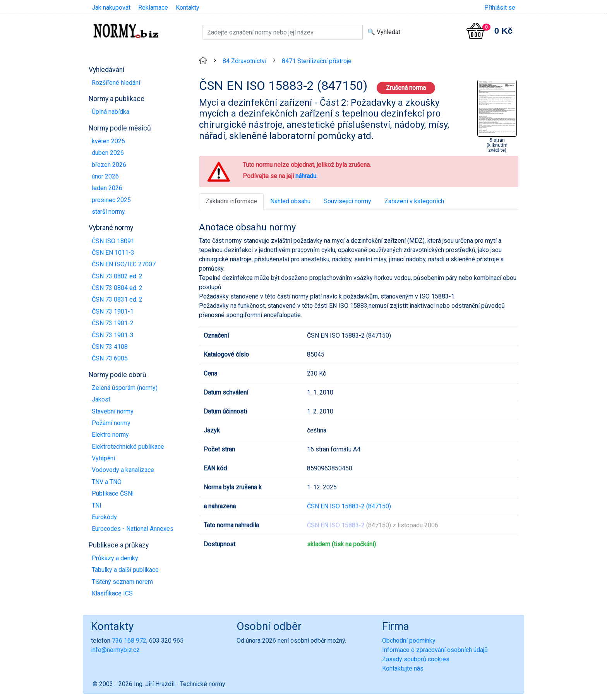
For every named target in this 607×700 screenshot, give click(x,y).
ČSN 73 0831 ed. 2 (117, 299)
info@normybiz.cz (115, 650)
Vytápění (103, 458)
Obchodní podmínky (409, 641)
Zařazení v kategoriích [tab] (414, 201)
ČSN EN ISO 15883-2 (336, 525)
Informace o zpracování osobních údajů (435, 650)
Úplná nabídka (111, 112)
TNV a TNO (107, 482)
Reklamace (153, 8)
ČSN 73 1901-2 (113, 323)
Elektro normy (110, 435)
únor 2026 (105, 176)
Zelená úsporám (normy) (125, 388)
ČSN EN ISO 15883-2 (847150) (349, 506)
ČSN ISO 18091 (113, 241)
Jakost (101, 399)
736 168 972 (129, 641)
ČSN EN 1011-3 (113, 253)
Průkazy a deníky (115, 558)
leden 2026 (107, 188)
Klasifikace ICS (112, 593)
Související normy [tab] (347, 201)
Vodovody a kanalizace (123, 470)
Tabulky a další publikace (125, 570)
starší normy (108, 212)
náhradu (306, 176)
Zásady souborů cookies (416, 659)
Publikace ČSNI (113, 493)
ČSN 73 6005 (110, 358)
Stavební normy (113, 411)
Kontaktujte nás (403, 668)
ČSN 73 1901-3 (113, 335)
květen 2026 (108, 141)
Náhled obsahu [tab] (290, 201)
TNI (97, 505)
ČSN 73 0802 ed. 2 (117, 276)
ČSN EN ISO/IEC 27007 (124, 264)
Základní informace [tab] (231, 201)
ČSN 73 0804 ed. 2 (117, 288)
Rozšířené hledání (116, 83)
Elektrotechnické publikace (128, 447)
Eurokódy (104, 517)
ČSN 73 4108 (110, 347)
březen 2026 (109, 165)
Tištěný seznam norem (122, 582)
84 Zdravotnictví (244, 61)
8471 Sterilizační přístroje (317, 61)
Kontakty (188, 8)
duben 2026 (108, 153)
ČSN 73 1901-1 (113, 311)
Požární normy (111, 423)
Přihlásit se (500, 8)
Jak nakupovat (111, 8)
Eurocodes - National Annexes (133, 529)
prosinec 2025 (111, 200)
